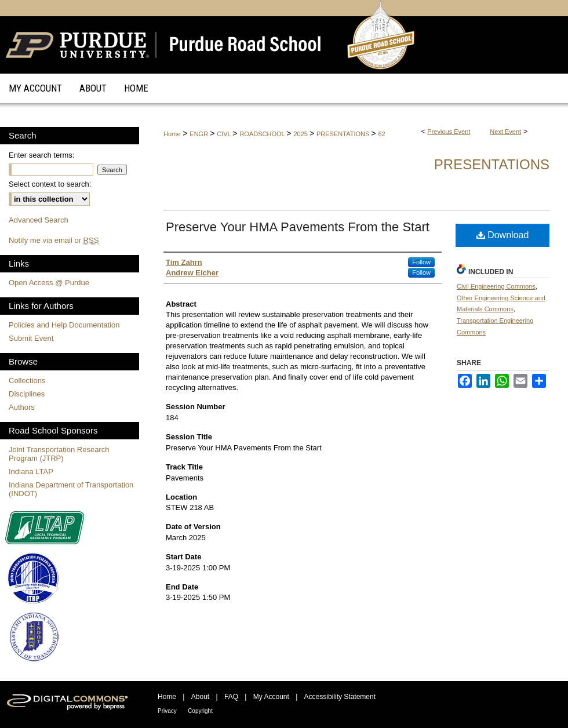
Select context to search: (50, 184)
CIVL (225, 134)
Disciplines (27, 394)
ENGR (200, 134)
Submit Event (31, 338)
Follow (421, 262)
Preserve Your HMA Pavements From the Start (298, 227)
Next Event (505, 132)
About (200, 697)
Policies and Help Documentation (64, 325)
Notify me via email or (54, 240)
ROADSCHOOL (263, 134)
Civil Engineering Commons (496, 286)
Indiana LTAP (31, 472)
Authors (22, 407)
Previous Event (449, 132)
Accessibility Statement (340, 697)
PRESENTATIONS (344, 134)
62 (381, 134)
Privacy (167, 711)
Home (172, 134)
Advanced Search (39, 220)
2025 (301, 134)
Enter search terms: (41, 155)
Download (503, 235)
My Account (271, 697)
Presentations (492, 164)
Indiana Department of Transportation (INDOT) (71, 489)
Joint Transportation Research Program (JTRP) (59, 454)
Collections (27, 381)
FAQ (231, 697)
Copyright (200, 711)
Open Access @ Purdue (49, 283)
